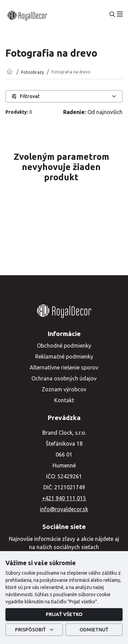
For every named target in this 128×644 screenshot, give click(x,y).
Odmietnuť (94, 630)
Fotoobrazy (33, 72)
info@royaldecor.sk (64, 509)
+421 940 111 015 (64, 498)
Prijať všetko (64, 614)
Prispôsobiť (34, 630)
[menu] (120, 14)
